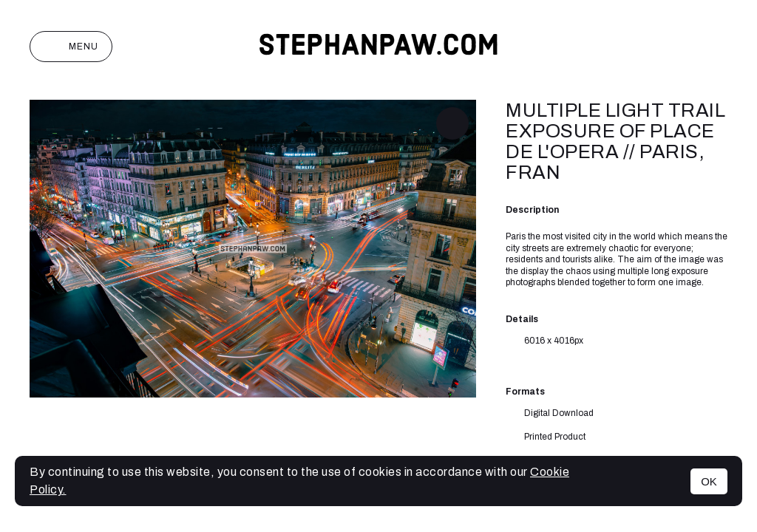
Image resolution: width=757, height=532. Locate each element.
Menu (71, 47)
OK (709, 481)
